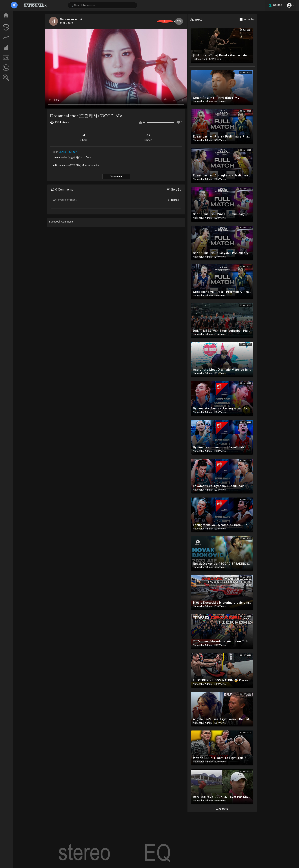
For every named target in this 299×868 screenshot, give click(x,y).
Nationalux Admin (93, 19)
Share (104, 135)
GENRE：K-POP (87, 149)
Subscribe (177, 21)
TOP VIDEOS (16, 20)
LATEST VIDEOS (18, 27)
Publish (193, 198)
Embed (168, 135)
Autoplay (269, 19)
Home (13, 14)
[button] (290, 5)
